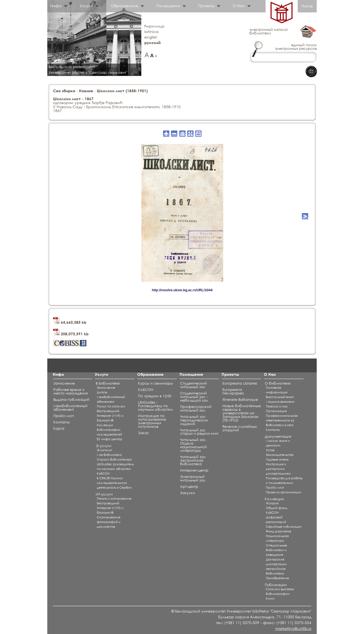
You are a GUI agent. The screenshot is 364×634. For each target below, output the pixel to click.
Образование (125, 6)
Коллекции (105, 425)
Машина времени (280, 402)
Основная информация (277, 390)
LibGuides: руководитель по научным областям (115, 466)
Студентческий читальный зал (193, 385)
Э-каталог (104, 450)
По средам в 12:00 (155, 396)
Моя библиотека (109, 455)
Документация (278, 436)
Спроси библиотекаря (114, 459)
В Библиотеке (108, 383)
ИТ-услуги (104, 494)
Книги (270, 598)
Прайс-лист (64, 416)
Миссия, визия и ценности (278, 443)
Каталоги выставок (280, 589)
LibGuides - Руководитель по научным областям (155, 406)
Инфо (56, 6)
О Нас (239, 6)
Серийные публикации (284, 527)
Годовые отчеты (277, 459)
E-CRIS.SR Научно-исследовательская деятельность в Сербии (114, 483)
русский (152, 43)
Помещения (168, 6)
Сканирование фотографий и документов (109, 522)
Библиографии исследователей (109, 432)
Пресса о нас (277, 406)
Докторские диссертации (276, 562)
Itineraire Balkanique (240, 400)
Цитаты (102, 392)
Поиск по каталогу (111, 406)
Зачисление (64, 383)
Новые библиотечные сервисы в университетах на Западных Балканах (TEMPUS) (242, 413)
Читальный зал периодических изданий (194, 420)
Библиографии (278, 594)
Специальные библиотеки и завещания (276, 550)
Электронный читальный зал (193, 478)
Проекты (206, 6)
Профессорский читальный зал (196, 409)
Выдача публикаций (71, 400)
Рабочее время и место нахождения (71, 391)
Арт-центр (189, 487)
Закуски (187, 493)
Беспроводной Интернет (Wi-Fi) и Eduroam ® (110, 416)
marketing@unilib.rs (293, 628)
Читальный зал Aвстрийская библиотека (193, 460)
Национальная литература (277, 538)
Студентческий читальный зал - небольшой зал (194, 397)
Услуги (86, 6)
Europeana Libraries (240, 383)
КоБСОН (103, 474)
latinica (151, 32)
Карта (59, 428)
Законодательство (280, 455)
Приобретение (277, 578)
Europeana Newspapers (233, 391)
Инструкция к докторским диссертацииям (278, 469)
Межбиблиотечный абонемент (70, 408)
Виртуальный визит (280, 397)
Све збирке (64, 91)
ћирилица (154, 26)
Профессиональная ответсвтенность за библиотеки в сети (282, 420)
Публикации (276, 585)
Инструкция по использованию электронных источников (152, 421)
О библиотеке (278, 383)
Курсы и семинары (155, 383)
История (272, 503)
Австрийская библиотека (276, 571)
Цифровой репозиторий (276, 520)
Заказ (143, 433)
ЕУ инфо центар (110, 439)
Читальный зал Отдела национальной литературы (193, 445)
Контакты (62, 422)
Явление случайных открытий (240, 428)
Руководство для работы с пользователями (284, 481)
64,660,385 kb (70, 322)
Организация (276, 411)
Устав (270, 450)
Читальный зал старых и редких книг (199, 432)
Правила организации (283, 492)
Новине (86, 91)
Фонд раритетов (278, 531)
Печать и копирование (114, 499)
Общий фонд (277, 508)
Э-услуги (104, 446)
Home (307, 6)
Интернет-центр (194, 470)
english (151, 37)
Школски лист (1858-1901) (122, 91)
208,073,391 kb (71, 334)
